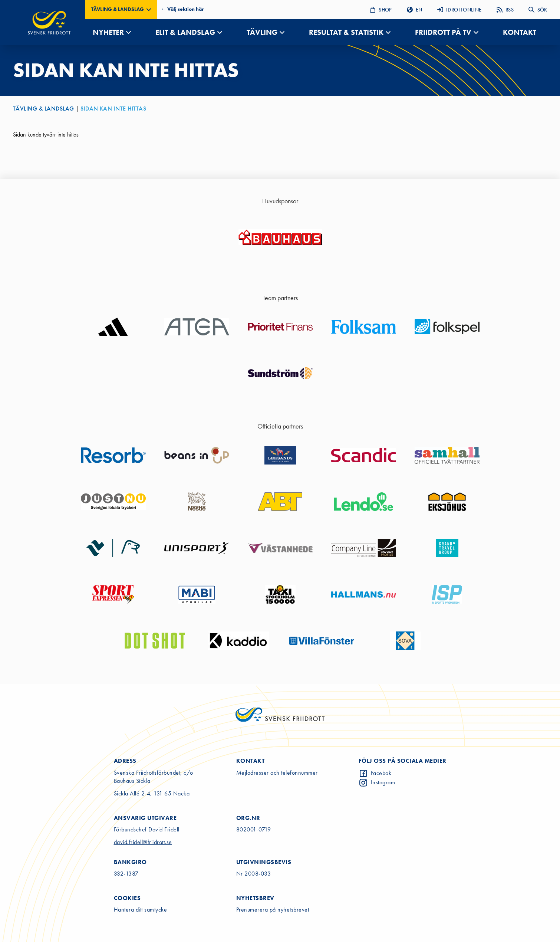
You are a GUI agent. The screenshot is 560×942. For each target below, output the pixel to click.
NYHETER (108, 32)
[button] (121, 10)
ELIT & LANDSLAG (185, 32)
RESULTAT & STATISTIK (346, 32)
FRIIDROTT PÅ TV (443, 32)
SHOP (381, 10)
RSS (505, 10)
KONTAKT (520, 32)
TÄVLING (262, 32)
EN (415, 10)
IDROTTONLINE (459, 10)
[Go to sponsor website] (280, 237)
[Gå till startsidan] (49, 23)
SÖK (538, 10)
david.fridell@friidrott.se (143, 842)
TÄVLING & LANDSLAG (44, 109)
